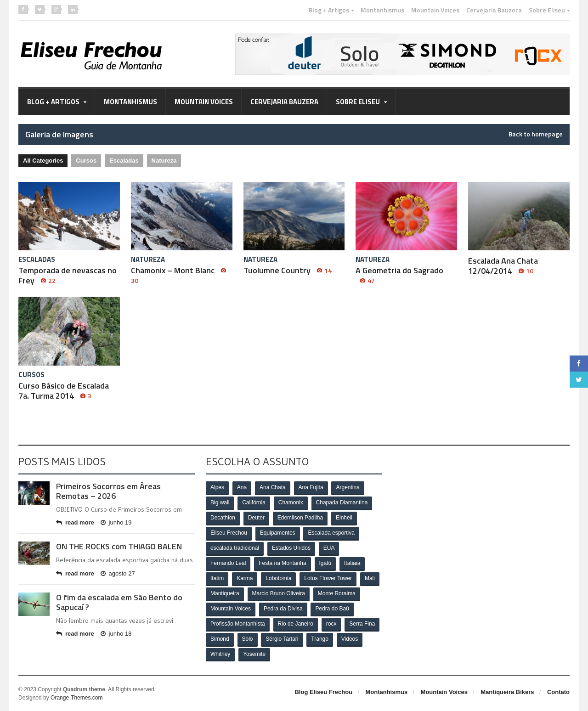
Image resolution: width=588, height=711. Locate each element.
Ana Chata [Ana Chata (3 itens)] (273, 488)
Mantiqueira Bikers (507, 692)
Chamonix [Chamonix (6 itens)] (291, 503)
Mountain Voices (435, 10)
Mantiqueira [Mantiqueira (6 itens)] (225, 594)
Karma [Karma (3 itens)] (245, 579)
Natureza (164, 161)
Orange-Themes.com (76, 698)
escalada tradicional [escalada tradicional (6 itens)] (235, 548)
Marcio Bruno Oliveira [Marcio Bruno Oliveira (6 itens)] (279, 594)
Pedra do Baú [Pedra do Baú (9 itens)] (332, 609)
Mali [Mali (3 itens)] (370, 579)
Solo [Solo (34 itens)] (248, 639)
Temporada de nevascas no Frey (68, 275)
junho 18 (116, 634)
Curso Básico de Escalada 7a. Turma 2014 (64, 391)
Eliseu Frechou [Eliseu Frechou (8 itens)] (229, 533)
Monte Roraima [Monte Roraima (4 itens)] (337, 594)
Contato (558, 692)
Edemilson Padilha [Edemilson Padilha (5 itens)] (300, 518)
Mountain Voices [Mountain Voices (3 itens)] (231, 609)
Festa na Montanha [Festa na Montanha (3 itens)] (282, 564)
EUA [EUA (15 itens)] (329, 548)
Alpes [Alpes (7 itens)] (217, 488)
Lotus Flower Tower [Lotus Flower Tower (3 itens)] (328, 579)
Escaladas (124, 161)
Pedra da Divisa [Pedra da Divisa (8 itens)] (283, 609)
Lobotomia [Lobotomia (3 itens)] (278, 579)
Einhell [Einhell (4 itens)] (344, 518)
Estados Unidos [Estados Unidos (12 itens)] (291, 548)
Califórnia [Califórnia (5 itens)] (254, 503)
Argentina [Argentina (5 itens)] (348, 488)
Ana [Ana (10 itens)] (242, 488)
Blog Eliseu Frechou (323, 692)
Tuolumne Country (288, 270)
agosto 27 (118, 573)
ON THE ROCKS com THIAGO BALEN (119, 546)
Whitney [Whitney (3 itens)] (220, 655)
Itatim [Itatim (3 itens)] (217, 579)
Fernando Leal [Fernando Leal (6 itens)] (228, 564)
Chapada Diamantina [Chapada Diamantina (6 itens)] (342, 503)
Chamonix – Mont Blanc (180, 275)
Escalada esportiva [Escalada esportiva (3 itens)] (331, 533)
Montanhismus (382, 10)
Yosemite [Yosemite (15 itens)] (254, 655)
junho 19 (116, 522)
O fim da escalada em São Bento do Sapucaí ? (119, 602)
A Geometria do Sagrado (399, 275)
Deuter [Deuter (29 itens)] (256, 518)
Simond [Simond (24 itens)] (220, 639)
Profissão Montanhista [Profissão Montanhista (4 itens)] (238, 624)
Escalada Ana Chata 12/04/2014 (503, 266)
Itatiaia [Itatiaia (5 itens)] (352, 564)
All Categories (43, 161)
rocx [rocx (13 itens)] (331, 624)
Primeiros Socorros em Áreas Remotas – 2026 (108, 491)
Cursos (86, 161)
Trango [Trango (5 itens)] (320, 639)
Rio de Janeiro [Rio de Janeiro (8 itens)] (296, 624)
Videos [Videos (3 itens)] (350, 639)
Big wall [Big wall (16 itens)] (220, 503)
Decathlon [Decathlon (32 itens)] (223, 518)
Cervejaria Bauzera (494, 10)
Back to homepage (536, 134)
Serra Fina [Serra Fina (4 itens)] (362, 624)
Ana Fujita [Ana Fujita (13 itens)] (311, 488)
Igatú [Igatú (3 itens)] (325, 564)
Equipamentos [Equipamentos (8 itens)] (278, 533)
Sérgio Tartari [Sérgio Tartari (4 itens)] (282, 639)
